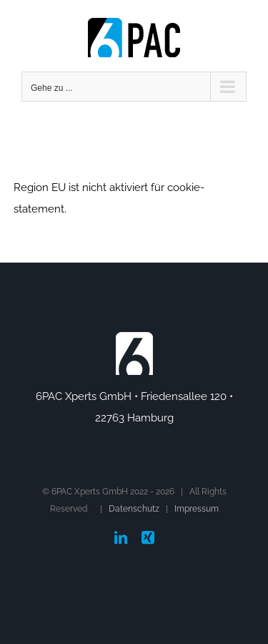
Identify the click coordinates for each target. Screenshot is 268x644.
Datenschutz (134, 509)
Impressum (197, 509)
